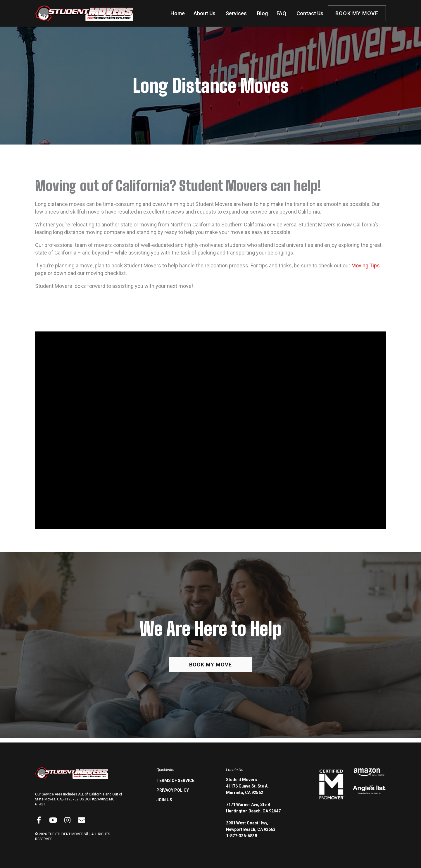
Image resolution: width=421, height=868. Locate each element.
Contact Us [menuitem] (310, 13)
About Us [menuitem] (205, 13)
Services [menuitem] (236, 13)
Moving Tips (366, 265)
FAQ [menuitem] (281, 13)
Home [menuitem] (178, 13)
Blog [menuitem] (262, 13)
